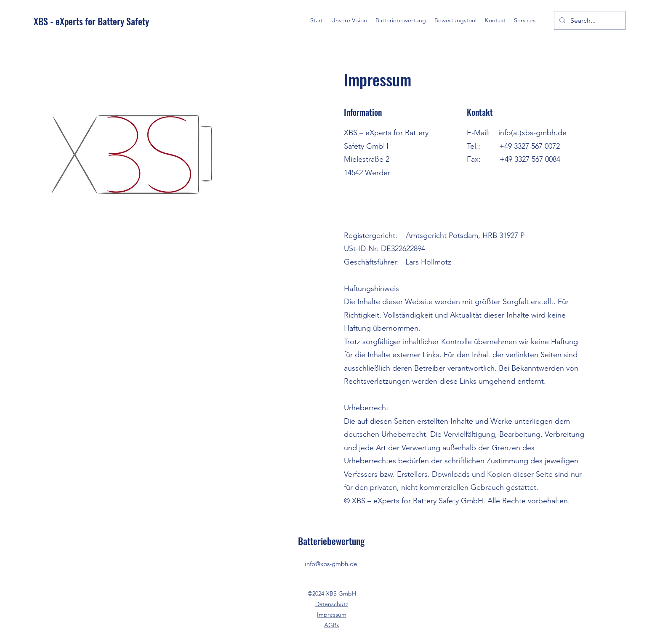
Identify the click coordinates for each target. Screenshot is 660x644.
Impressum (332, 615)
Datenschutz (332, 604)
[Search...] (589, 21)
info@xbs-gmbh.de (331, 564)
